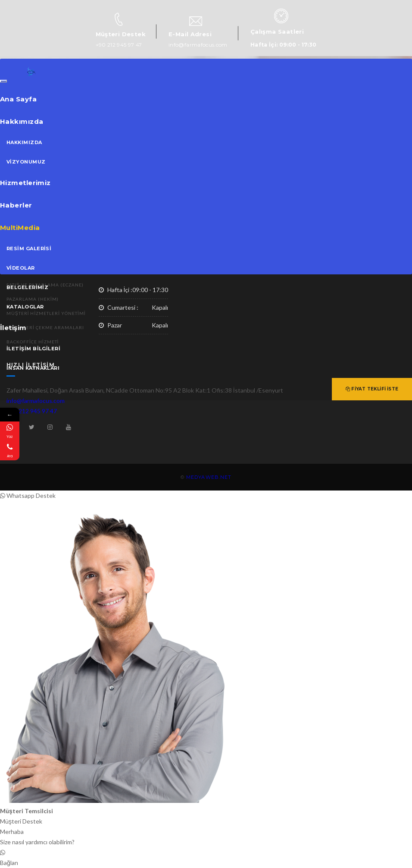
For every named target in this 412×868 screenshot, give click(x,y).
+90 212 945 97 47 (119, 45)
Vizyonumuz (26, 162)
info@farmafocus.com (198, 45)
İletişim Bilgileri (33, 349)
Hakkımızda (24, 142)
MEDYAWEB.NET (209, 477)
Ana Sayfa (18, 99)
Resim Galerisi (29, 248)
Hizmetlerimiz (25, 183)
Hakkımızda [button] (22, 121)
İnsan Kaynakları (33, 368)
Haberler (16, 205)
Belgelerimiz (27, 287)
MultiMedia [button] (20, 228)
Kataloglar (25, 307)
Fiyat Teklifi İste (372, 389)
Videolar (21, 268)
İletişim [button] (13, 328)
